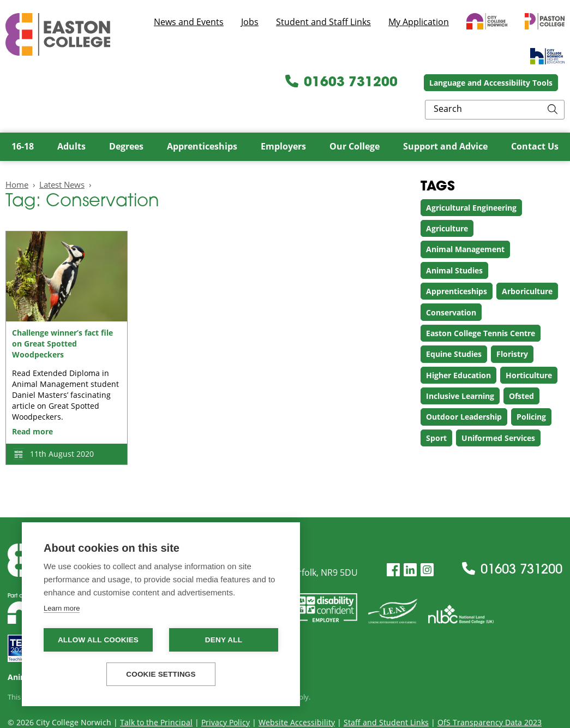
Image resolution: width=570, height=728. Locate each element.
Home (17, 158)
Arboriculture (527, 265)
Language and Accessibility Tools (397, 84)
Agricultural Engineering (471, 181)
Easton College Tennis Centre (481, 308)
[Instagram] (427, 544)
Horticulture (529, 349)
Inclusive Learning (460, 370)
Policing (531, 391)
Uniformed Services (498, 412)
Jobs (250, 22)
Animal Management (465, 223)
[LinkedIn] (410, 544)
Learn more (62, 608)
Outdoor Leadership (464, 391)
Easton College (58, 34)
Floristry (512, 328)
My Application (419, 22)
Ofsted (521, 370)
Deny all (224, 640)
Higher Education (458, 349)
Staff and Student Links (386, 696)
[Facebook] (393, 544)
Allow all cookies (98, 640)
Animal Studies (454, 245)
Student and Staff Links (323, 22)
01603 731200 (248, 84)
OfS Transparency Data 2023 (490, 696)
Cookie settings (161, 674)
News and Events (189, 22)
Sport (436, 412)
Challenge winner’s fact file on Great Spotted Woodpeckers (62, 318)
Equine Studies (454, 328)
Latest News (62, 158)
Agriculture (447, 203)
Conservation (451, 286)
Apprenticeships (457, 265)
